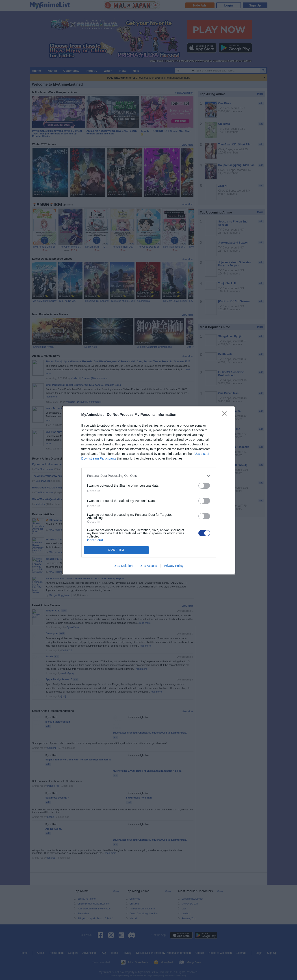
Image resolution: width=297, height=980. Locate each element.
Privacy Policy (174, 566)
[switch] (204, 486)
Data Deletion (123, 566)
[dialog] (149, 490)
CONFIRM (116, 550)
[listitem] (149, 476)
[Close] (226, 415)
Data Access (148, 566)
